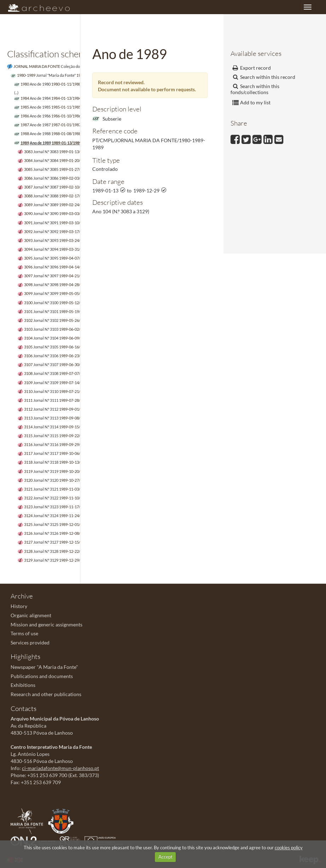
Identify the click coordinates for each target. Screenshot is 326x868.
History (19, 606)
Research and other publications (46, 694)
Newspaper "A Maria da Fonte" (44, 667)
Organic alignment (31, 615)
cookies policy (289, 847)
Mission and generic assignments (46, 624)
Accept (165, 857)
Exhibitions (23, 685)
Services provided (30, 643)
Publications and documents (42, 676)
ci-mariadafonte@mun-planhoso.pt (60, 768)
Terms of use (24, 633)
